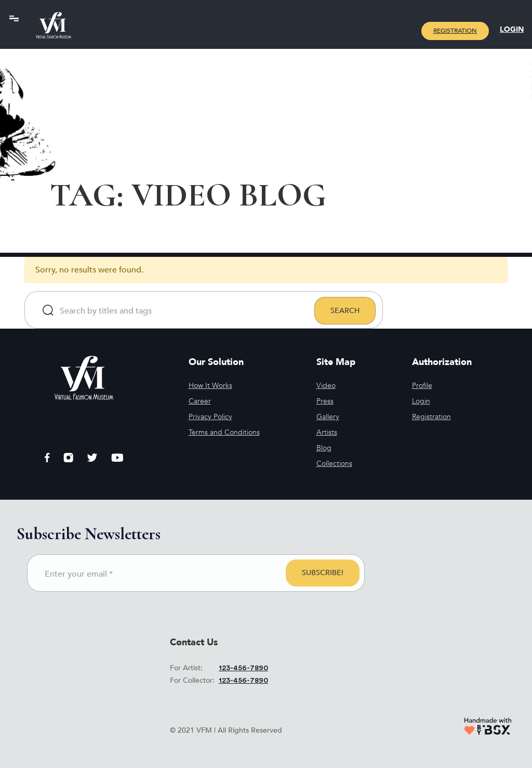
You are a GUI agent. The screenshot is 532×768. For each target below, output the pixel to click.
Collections (334, 464)
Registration (455, 31)
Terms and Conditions (224, 432)
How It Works (210, 386)
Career (200, 401)
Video (326, 386)
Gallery (328, 417)
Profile (422, 386)
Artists (327, 432)
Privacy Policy (210, 417)
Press (325, 401)
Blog (324, 448)
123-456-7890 (243, 668)
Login (512, 29)
